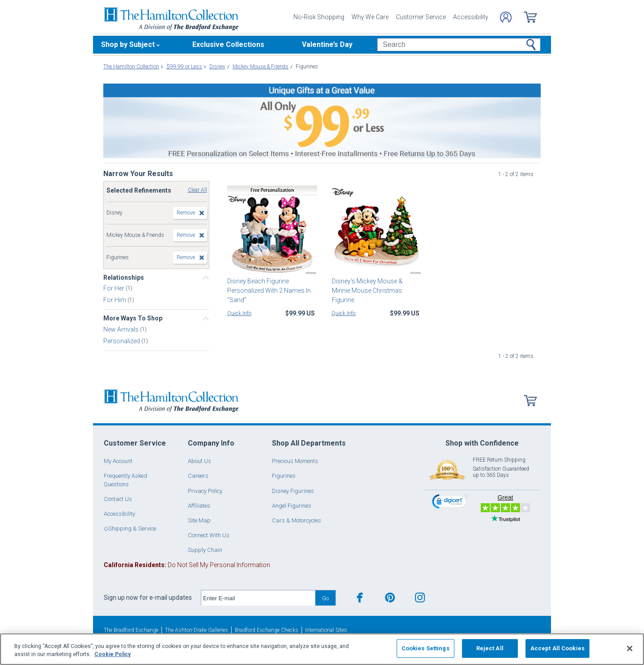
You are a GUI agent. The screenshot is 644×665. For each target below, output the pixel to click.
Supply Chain (205, 550)
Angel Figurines (292, 506)
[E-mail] (258, 598)
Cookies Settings (426, 648)
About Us (199, 461)
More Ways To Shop (133, 318)
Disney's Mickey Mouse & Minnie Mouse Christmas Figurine (367, 290)
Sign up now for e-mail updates (148, 598)
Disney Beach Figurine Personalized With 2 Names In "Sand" (269, 290)
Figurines (284, 476)
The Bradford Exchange (131, 630)
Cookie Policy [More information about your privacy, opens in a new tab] (112, 654)
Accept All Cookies (557, 648)
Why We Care (370, 17)
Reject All (490, 648)
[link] (450, 503)
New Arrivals (122, 329)
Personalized (122, 341)
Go (325, 598)
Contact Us (118, 499)
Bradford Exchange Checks (267, 630)
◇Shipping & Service (130, 528)
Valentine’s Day (327, 44)
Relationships (124, 278)
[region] (322, 649)
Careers (198, 476)
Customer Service (421, 17)
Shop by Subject (128, 44)
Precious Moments (295, 461)
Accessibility (471, 17)
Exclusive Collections (228, 44)
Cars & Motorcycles (297, 520)
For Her (114, 288)
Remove (186, 213)
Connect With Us (209, 535)
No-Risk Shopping (319, 17)
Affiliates (199, 506)
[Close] (630, 648)
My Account (118, 461)
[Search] (459, 45)
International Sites (326, 630)
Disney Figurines (293, 491)
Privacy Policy (205, 491)
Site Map (199, 520)
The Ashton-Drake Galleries (197, 630)
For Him (115, 300)
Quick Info (239, 313)
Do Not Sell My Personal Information (187, 565)
